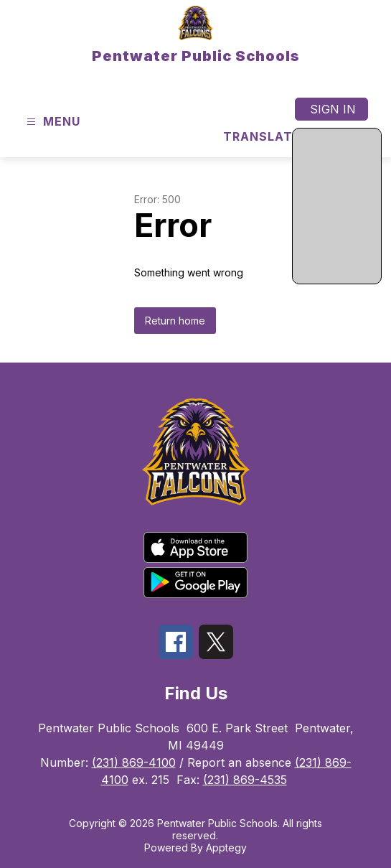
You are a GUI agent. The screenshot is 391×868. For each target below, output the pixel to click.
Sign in (333, 109)
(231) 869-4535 (245, 780)
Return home (175, 321)
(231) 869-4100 (134, 762)
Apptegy (226, 848)
